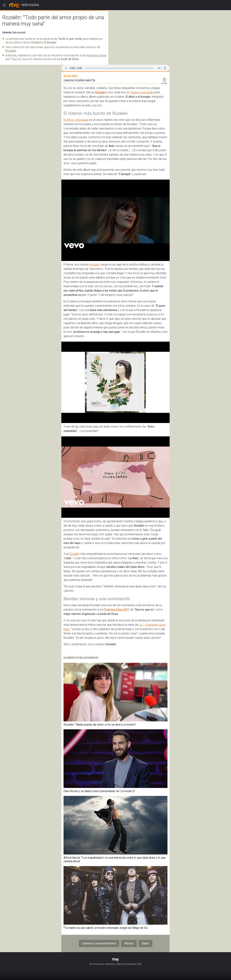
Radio (145, 943)
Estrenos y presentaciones (99, 943)
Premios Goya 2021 (117, 610)
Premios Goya (97, 55)
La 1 (141, 625)
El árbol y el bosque (76, 120)
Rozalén (11, 51)
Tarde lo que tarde (19, 32)
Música (129, 943)
